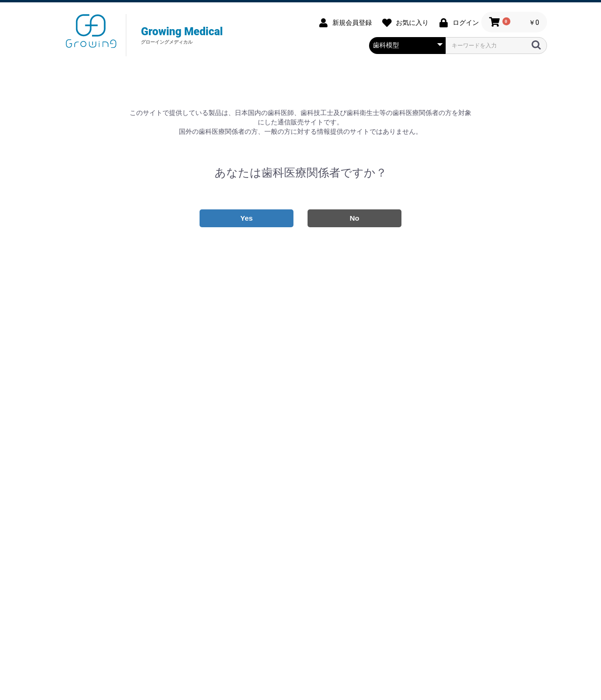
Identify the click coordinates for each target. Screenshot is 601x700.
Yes (247, 218)
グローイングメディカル (91, 31)
